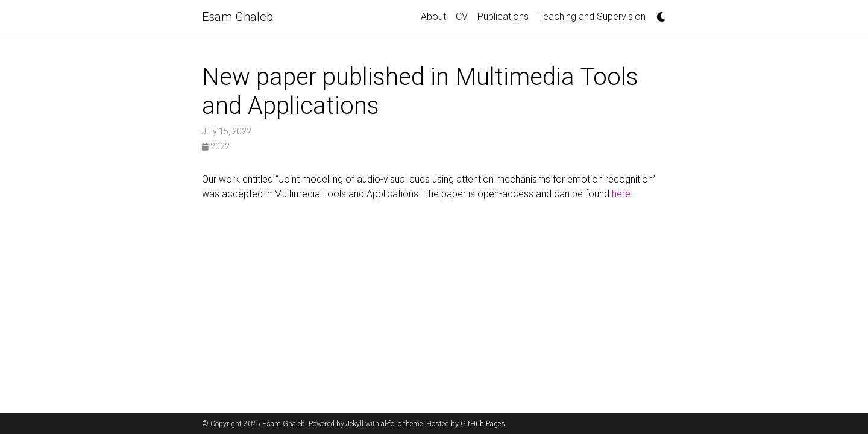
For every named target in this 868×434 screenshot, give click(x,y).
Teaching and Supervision (592, 17)
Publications (503, 17)
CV (462, 17)
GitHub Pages (483, 424)
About (433, 17)
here (621, 194)
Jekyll (355, 424)
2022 (216, 146)
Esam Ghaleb (237, 17)
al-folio (391, 424)
